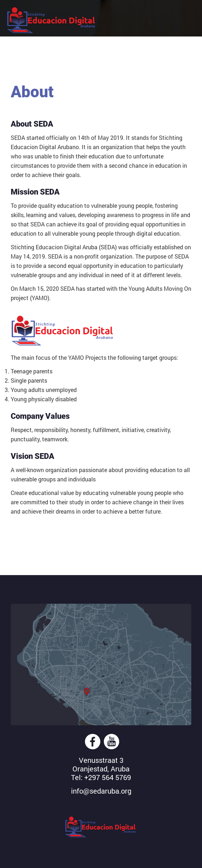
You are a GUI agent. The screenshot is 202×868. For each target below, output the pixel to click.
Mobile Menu (185, 14)
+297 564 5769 (108, 777)
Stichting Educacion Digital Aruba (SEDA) (52, 21)
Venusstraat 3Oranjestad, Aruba (101, 764)
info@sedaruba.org (101, 791)
